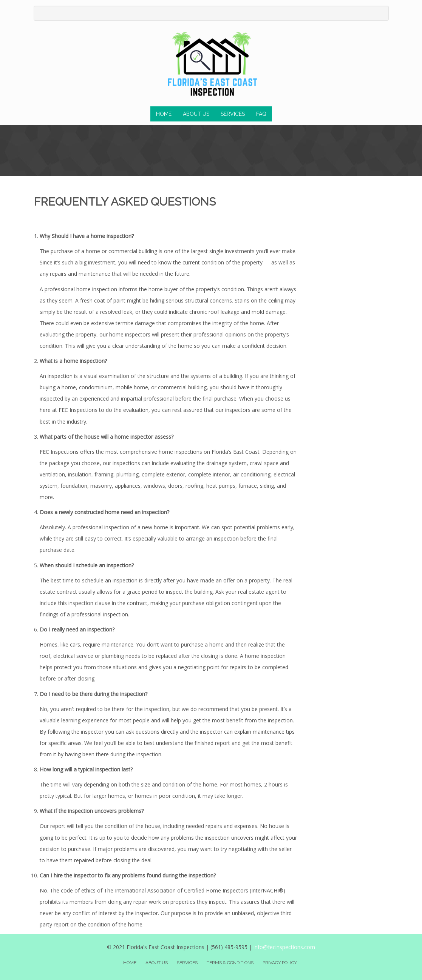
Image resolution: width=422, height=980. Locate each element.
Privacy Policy (280, 963)
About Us (196, 114)
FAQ (261, 114)
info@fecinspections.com (284, 947)
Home (164, 114)
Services (233, 114)
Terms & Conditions (230, 963)
